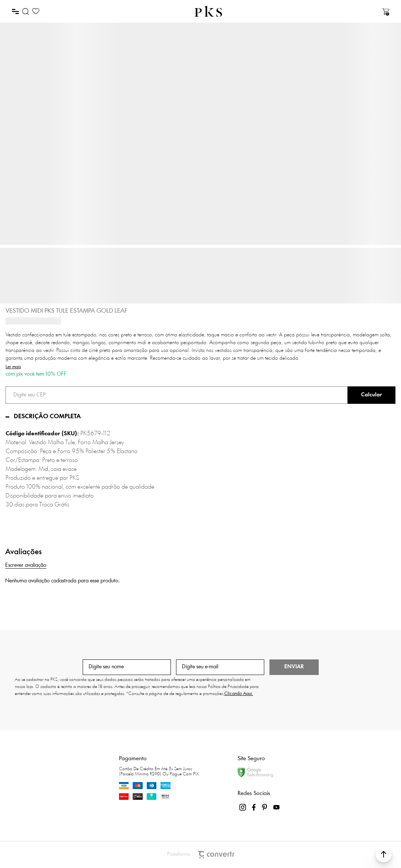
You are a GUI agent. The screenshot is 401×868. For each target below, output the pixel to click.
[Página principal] (208, 11)
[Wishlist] (36, 11)
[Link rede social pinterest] (265, 807)
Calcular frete (372, 395)
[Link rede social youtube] (276, 807)
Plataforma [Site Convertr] (201, 855)
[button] (384, 854)
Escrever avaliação (26, 566)
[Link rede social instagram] (243, 807)
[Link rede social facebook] (254, 807)
